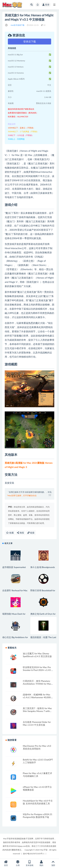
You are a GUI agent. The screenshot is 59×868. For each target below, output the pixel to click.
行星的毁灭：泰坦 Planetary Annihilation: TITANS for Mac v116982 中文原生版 (37, 684)
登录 (46, 5)
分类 (18, 863)
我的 (41, 863)
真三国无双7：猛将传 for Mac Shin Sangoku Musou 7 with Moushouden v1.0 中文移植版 (37, 711)
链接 (31, 533)
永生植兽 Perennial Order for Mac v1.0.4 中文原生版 (37, 723)
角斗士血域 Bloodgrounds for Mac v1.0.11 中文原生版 (44, 569)
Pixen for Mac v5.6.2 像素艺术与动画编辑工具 (37, 775)
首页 (6, 863)
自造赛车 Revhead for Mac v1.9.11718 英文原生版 (15, 592)
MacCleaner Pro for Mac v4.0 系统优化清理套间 (37, 747)
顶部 (53, 863)
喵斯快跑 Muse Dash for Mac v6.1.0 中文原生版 (14, 615)
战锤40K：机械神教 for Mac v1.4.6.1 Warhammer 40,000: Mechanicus (37, 697)
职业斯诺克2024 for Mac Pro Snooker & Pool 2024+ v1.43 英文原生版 (38, 670)
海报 (20, 533)
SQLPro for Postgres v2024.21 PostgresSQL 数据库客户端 (38, 816)
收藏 (10, 533)
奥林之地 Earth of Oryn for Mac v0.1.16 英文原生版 (43, 615)
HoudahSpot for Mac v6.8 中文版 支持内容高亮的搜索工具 (38, 802)
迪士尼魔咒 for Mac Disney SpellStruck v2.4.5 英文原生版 (37, 655)
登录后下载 (30, 41)
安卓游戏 (29, 863)
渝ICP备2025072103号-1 (34, 854)
